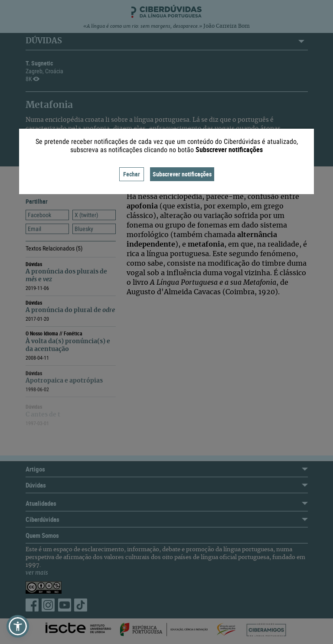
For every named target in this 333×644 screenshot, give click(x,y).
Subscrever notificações (182, 174)
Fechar (132, 174)
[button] (18, 626)
